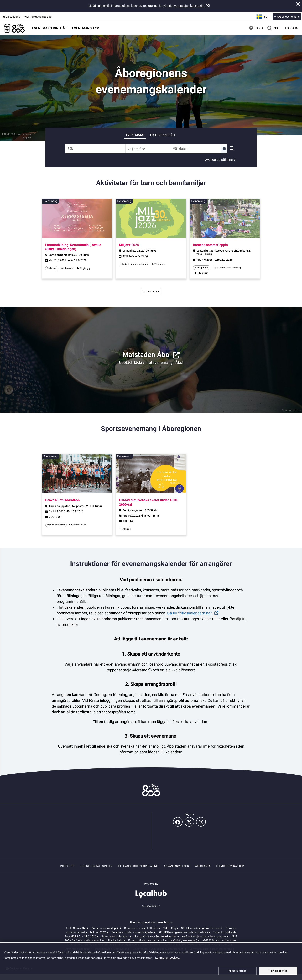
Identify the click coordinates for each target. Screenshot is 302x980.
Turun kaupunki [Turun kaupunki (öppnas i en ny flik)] (11, 17)
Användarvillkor (176, 866)
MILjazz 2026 (99, 932)
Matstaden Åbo (146, 355)
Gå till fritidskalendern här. (190, 613)
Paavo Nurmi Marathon (116, 936)
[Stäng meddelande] (298, 4)
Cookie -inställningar (96, 866)
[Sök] (273, 28)
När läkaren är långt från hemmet (201, 928)
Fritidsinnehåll (163, 135)
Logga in (292, 28)
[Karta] (256, 28)
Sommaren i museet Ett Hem (141, 928)
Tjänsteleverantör (230, 866)
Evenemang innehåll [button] (50, 28)
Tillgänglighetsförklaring (138, 866)
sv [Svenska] (263, 16)
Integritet (68, 866)
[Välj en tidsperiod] (224, 149)
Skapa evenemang (288, 17)
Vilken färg (170, 928)
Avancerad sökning (219, 160)
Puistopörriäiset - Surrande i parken (156, 936)
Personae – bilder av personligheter (133, 932)
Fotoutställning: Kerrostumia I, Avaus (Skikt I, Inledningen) (163, 940)
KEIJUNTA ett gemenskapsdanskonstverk (184, 932)
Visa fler (153, 291)
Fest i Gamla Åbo (76, 928)
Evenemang (135, 135)
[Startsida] (14, 28)
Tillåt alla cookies (278, 971)
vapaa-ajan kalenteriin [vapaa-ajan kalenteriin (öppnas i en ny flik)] (189, 6)
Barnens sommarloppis (106, 928)
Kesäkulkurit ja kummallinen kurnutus (204, 936)
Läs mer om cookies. (167, 958)
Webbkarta (202, 866)
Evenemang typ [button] (86, 28)
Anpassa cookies (237, 971)
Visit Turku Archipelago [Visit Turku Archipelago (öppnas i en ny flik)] (38, 17)
